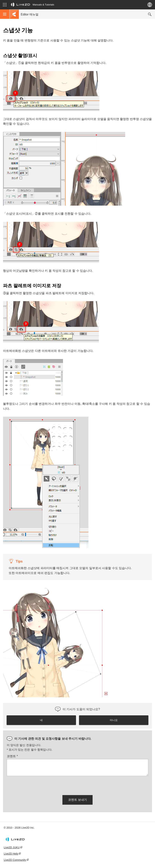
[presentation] (35, 785)
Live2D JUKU (12, 847)
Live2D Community (15, 860)
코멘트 (12, 756)
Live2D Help (11, 854)
